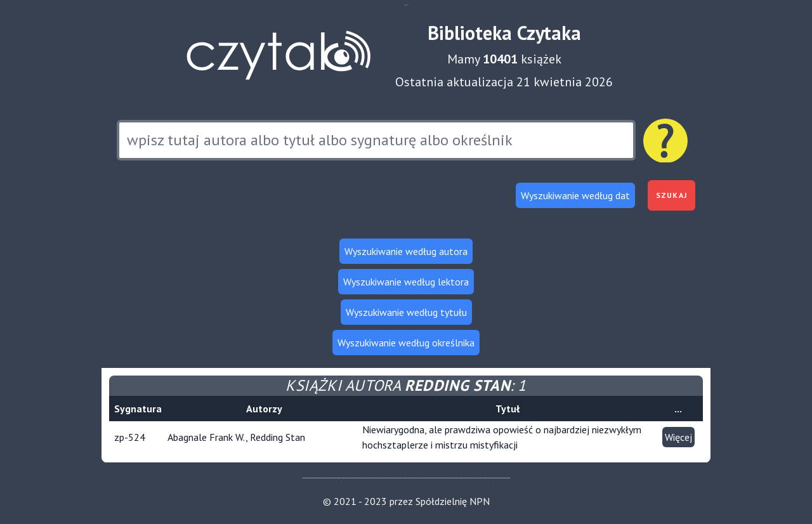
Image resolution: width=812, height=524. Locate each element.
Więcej (678, 437)
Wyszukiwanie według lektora (406, 282)
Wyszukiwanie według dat (575, 195)
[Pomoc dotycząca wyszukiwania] (665, 141)
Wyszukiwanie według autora (406, 251)
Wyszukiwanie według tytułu (406, 312)
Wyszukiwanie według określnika (406, 343)
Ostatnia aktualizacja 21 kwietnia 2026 (504, 82)
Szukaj (671, 195)
